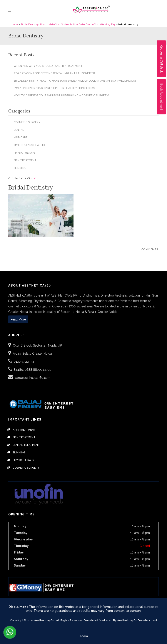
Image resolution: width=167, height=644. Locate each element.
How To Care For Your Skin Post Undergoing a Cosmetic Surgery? (62, 96)
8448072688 (23, 370)
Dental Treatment (26, 445)
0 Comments (149, 249)
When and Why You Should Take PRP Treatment (48, 66)
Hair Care (21, 138)
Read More (18, 319)
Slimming (20, 168)
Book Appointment (162, 97)
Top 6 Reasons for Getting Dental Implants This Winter (54, 73)
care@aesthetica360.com (33, 378)
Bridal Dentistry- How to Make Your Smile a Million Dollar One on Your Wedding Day (68, 24)
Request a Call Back (162, 59)
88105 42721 (42, 370)
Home (15, 24)
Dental (19, 130)
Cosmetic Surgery (27, 122)
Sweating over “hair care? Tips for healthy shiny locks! (55, 88)
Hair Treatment (24, 430)
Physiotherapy (24, 153)
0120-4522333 (24, 362)
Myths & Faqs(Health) (29, 145)
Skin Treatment (25, 160)
